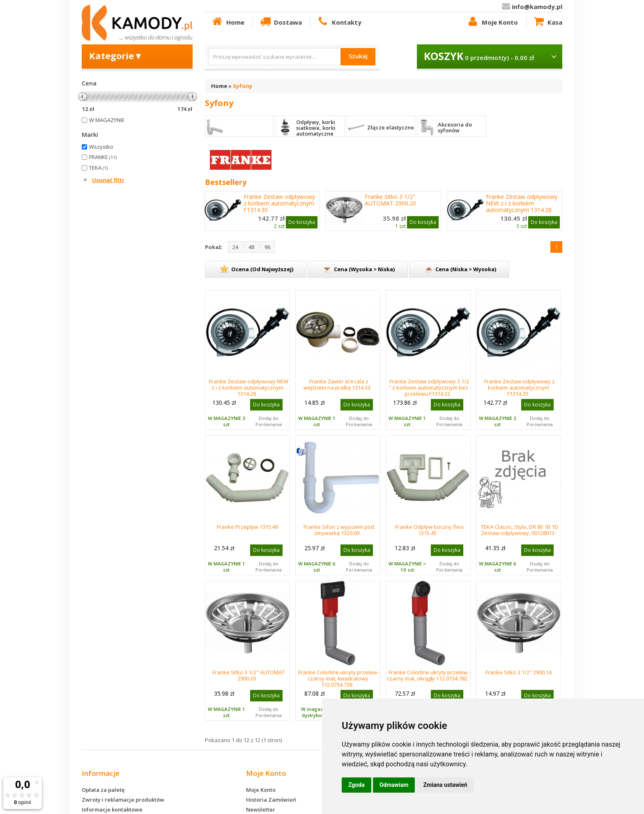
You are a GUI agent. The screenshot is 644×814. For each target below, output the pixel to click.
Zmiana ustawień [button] (445, 785)
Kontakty (339, 22)
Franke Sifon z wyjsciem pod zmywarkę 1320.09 (339, 530)
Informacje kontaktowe (112, 809)
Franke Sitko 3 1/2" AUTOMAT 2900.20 (390, 200)
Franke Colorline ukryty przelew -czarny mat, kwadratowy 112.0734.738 (339, 678)
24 (235, 247)
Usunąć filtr (108, 180)
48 (251, 247)
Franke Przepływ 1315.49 (247, 527)
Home (228, 22)
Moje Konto (492, 22)
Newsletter (261, 809)
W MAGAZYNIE (107, 120)
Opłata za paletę (103, 790)
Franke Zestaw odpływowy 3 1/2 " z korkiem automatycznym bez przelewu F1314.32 (429, 387)
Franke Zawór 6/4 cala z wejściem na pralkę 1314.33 (337, 384)
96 (267, 247)
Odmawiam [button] (394, 785)
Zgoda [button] (356, 785)
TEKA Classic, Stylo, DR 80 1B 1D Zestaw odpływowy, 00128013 (520, 530)
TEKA (98, 168)
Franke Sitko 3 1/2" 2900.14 (519, 672)
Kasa (547, 22)
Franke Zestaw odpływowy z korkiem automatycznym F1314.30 (279, 203)
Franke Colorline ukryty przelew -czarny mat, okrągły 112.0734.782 (429, 675)
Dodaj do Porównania (269, 421)
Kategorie (116, 55)
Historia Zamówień (271, 800)
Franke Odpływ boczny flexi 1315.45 (429, 530)
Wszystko (101, 147)
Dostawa (281, 22)
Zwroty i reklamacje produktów (123, 800)
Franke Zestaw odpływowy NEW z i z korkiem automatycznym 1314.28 (522, 203)
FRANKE (103, 157)
